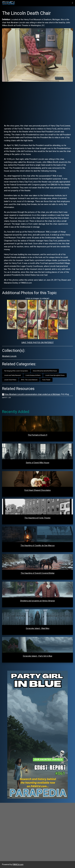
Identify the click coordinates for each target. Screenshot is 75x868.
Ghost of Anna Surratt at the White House (45, 371)
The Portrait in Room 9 (38, 435)
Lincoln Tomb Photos (10, 380)
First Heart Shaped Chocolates (38, 490)
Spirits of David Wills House (38, 463)
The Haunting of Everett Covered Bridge (38, 573)
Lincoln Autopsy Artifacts (33, 375)
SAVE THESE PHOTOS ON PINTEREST (38, 343)
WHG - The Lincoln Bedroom (29, 380)
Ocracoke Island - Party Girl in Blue (38, 656)
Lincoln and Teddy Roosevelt (12, 375)
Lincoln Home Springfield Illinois (55, 375)
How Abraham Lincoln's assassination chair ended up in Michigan (32, 394)
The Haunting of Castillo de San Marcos (38, 545)
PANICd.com (18, 864)
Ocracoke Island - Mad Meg (38, 628)
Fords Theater (46, 380)
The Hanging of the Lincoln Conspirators (16, 371)
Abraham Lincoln (9, 356)
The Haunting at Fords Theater (38, 518)
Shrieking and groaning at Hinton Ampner (38, 601)
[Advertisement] (38, 102)
